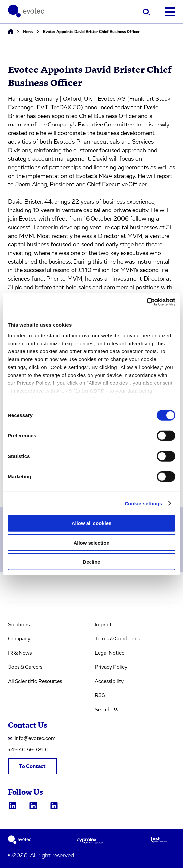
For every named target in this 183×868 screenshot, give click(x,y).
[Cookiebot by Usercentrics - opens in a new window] (146, 302)
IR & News (20, 653)
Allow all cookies (92, 523)
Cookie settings (143, 503)
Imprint (103, 625)
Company (19, 639)
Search (106, 710)
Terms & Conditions (117, 639)
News (28, 32)
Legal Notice (110, 653)
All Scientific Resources (35, 681)
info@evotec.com (32, 738)
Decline (91, 562)
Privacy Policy (111, 667)
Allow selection (91, 542)
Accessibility (109, 681)
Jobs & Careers (25, 667)
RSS (100, 695)
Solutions (19, 625)
